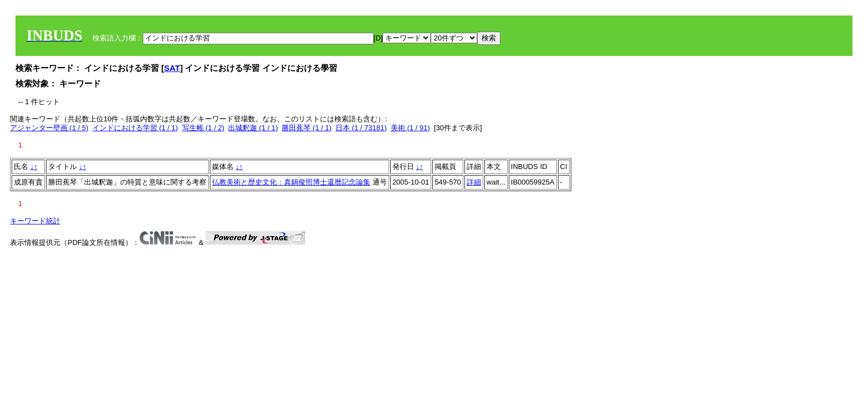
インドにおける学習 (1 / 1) (135, 128)
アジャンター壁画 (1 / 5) (49, 128)
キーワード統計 (35, 221)
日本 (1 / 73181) (361, 128)
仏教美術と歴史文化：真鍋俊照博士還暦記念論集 (291, 182)
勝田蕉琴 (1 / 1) (307, 128)
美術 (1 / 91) (410, 128)
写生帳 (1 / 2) (203, 128)
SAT (172, 68)
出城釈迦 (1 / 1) (253, 128)
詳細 (474, 182)
